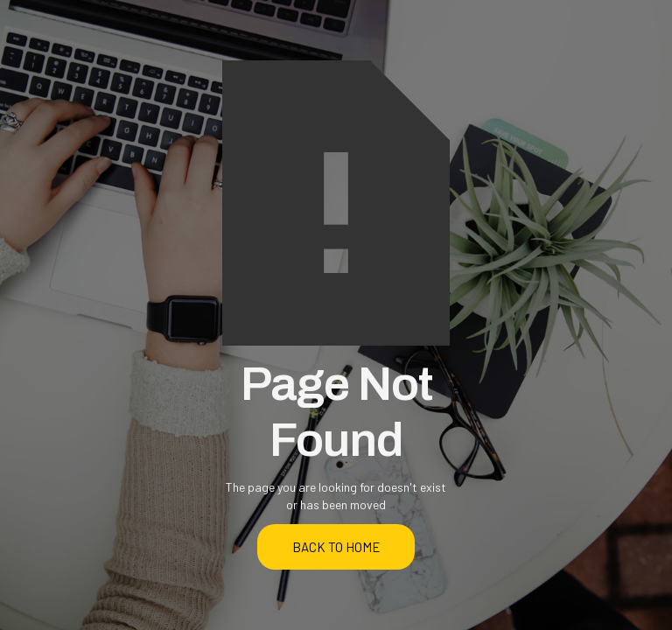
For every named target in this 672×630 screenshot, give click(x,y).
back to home (336, 547)
